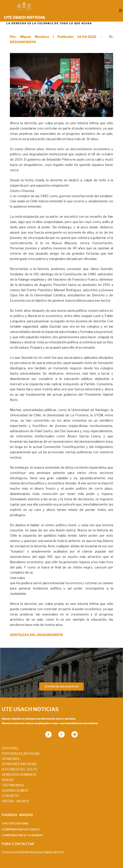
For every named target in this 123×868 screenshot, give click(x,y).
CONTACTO (11, 796)
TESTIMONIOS (13, 785)
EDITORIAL (10, 748)
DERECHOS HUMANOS (19, 775)
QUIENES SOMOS (15, 791)
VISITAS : (15, 801)
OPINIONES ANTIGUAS (19, 764)
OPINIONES (11, 759)
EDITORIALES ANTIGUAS (21, 754)
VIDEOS (8, 780)
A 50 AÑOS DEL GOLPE (20, 769)
